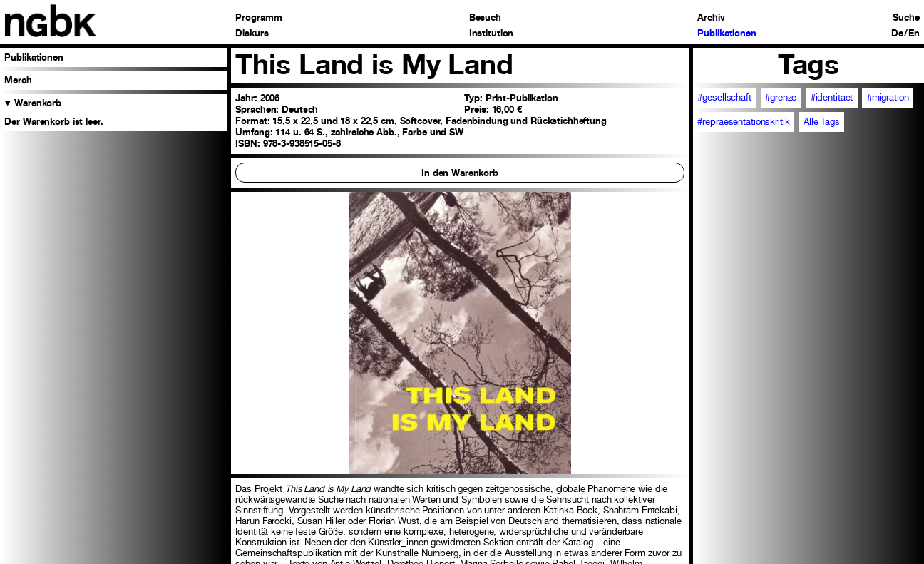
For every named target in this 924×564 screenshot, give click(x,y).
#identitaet (832, 97)
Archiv (711, 17)
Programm (258, 17)
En (914, 33)
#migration (888, 97)
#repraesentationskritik (743, 122)
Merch (18, 80)
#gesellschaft (724, 97)
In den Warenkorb (460, 173)
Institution (492, 33)
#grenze (781, 97)
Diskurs (252, 33)
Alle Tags (822, 122)
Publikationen (727, 33)
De (897, 33)
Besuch (485, 17)
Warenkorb (38, 103)
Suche (906, 17)
